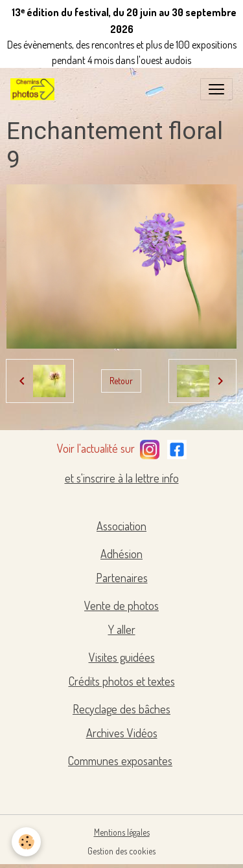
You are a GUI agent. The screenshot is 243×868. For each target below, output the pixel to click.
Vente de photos (121, 605)
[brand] (35, 89)
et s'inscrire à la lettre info (122, 478)
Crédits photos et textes (122, 681)
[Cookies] (26, 842)
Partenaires (122, 578)
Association (121, 526)
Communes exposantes (120, 761)
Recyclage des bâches (121, 709)
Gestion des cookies (121, 851)
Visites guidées (122, 657)
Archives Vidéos (122, 733)
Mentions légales (122, 832)
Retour (121, 381)
